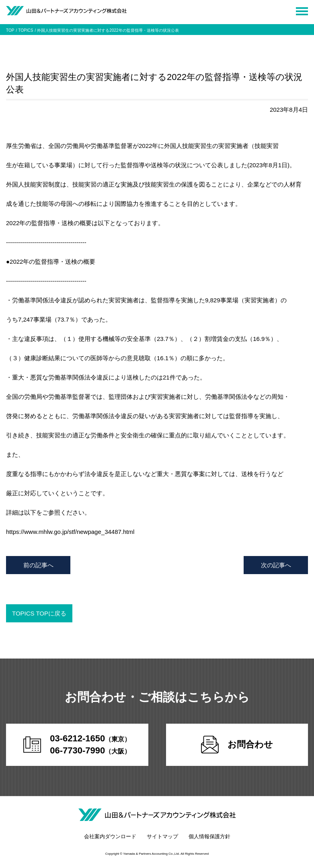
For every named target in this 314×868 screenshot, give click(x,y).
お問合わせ (237, 745)
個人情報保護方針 (209, 836)
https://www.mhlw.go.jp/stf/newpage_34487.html (70, 532)
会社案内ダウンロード (110, 836)
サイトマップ (162, 836)
